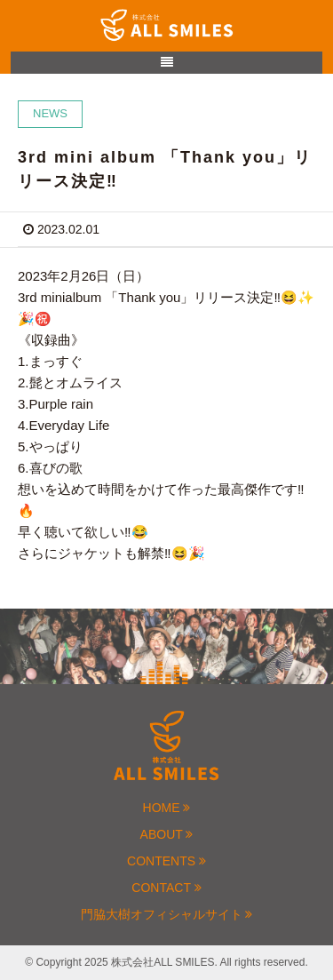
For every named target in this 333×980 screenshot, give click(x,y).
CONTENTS (166, 861)
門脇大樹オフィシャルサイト (167, 914)
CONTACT (166, 888)
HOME (167, 808)
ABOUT (167, 834)
